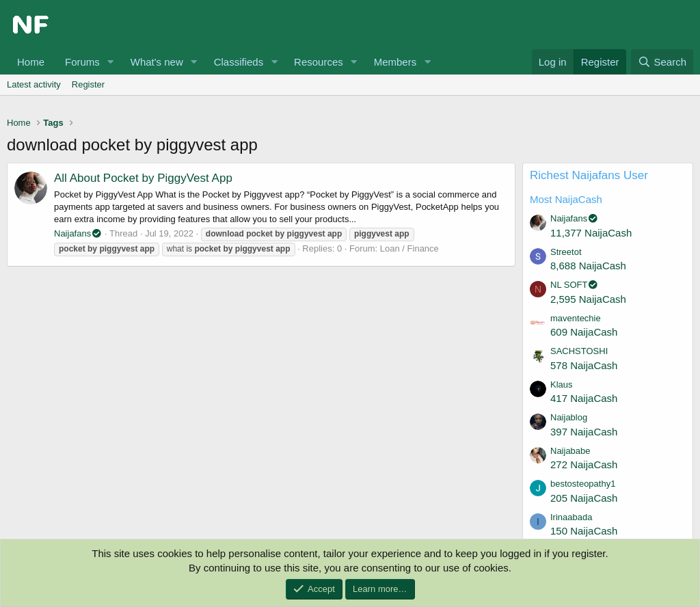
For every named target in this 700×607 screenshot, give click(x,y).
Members (395, 62)
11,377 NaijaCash (591, 233)
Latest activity (34, 84)
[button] (111, 62)
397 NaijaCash (584, 432)
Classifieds (239, 62)
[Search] (662, 62)
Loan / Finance (409, 248)
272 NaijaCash (584, 464)
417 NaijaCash (584, 398)
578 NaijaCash (584, 365)
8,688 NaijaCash (588, 266)
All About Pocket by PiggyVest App (143, 178)
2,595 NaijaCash (588, 299)
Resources (319, 62)
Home (31, 62)
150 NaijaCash (584, 531)
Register (88, 84)
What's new (157, 62)
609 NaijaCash (584, 332)
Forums (82, 62)
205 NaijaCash (584, 498)
